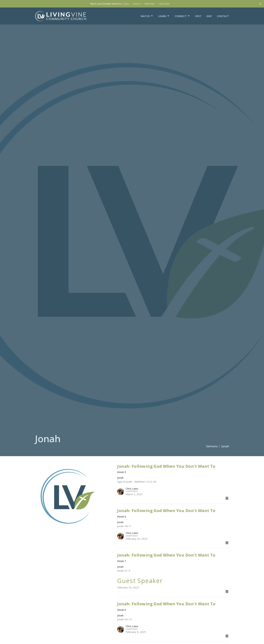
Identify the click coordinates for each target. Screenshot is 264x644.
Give (209, 16)
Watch (147, 16)
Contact (223, 16)
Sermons (212, 446)
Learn (164, 16)
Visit (198, 16)
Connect (182, 16)
